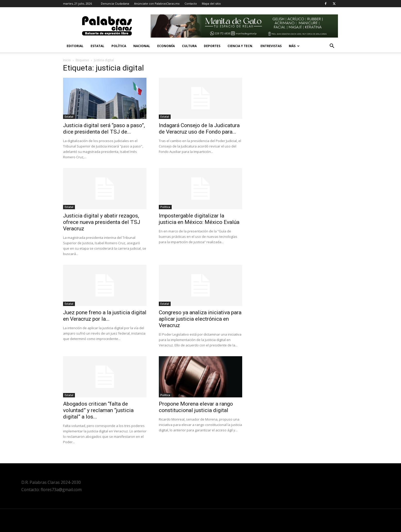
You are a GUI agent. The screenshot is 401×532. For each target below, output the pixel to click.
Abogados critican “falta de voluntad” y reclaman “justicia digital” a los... (98, 410)
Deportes (212, 46)
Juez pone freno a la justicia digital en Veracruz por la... (105, 316)
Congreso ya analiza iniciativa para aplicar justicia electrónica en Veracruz (200, 319)
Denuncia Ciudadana (115, 3)
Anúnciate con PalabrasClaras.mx (157, 3)
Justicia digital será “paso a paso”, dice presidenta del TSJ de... (104, 129)
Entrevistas (271, 46)
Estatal (97, 46)
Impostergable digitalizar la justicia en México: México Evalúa (199, 219)
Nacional (142, 46)
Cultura (189, 46)
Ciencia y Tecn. (240, 46)
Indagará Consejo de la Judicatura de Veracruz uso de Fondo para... (199, 129)
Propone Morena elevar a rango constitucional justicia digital (196, 407)
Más (294, 46)
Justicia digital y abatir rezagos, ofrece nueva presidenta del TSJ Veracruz (102, 222)
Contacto (191, 3)
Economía (166, 46)
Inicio (67, 60)
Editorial (75, 46)
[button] (332, 46)
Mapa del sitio (211, 3)
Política (119, 46)
